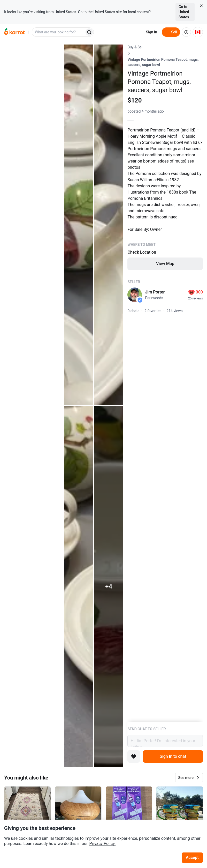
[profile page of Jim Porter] (135, 295)
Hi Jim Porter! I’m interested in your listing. (165, 741)
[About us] (186, 32)
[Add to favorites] (134, 756)
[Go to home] (14, 32)
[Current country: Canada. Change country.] (198, 32)
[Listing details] (165, 383)
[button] (189, 778)
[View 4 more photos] (109, 586)
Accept (192, 858)
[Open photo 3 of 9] (109, 225)
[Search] (89, 32)
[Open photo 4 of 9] (78, 586)
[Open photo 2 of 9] (78, 225)
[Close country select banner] (201, 6)
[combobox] (59, 32)
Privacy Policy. (102, 844)
